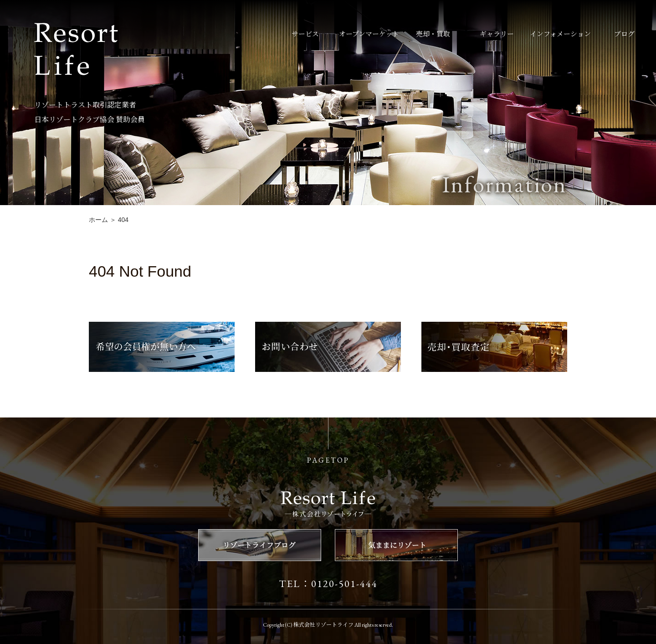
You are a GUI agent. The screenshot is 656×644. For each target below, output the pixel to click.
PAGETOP (328, 460)
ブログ (624, 34)
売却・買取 (433, 34)
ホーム (98, 220)
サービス (305, 34)
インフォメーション (560, 34)
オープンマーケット (369, 34)
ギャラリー (497, 34)
